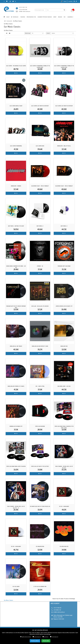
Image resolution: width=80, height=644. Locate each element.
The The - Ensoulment (64, 506)
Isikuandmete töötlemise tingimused (45, 17)
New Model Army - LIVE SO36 (64, 386)
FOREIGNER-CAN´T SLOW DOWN (64, 266)
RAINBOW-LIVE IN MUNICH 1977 (16, 426)
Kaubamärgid (71, 17)
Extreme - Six (40, 266)
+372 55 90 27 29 (23, 7)
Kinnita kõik (46, 641)
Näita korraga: (28, 33)
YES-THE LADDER (16, 587)
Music (7, 600)
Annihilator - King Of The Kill (64, 146)
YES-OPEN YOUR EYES (64, 546)
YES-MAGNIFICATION (40, 546)
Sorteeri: (48, 33)
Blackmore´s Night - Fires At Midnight (40, 186)
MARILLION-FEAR (64, 346)
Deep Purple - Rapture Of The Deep (16, 226)
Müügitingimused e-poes (31, 17)
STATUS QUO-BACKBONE (40, 426)
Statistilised (45, 637)
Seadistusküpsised (37, 637)
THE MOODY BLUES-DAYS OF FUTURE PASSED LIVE (40, 506)
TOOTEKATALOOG (15, 17)
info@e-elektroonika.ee (25, 11)
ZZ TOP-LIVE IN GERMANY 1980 (40, 587)
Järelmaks (60, 17)
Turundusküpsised (54, 637)
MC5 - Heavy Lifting (40, 386)
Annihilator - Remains (16, 186)
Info (65, 17)
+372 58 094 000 (23, 10)
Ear (5, 600)
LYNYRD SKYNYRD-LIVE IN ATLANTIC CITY (64, 306)
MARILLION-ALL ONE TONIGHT (16, 346)
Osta (16, 73)
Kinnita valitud (35, 641)
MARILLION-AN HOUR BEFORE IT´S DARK (40, 346)
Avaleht (8, 17)
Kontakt (55, 17)
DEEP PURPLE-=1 (40, 226)
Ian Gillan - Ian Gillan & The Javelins (40, 306)
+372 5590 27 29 (57, 610)
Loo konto (70, 1)
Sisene (65, 1)
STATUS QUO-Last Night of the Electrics (40, 466)
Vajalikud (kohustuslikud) (26, 637)
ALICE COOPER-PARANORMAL (16, 146)
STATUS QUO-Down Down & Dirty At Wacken (16, 466)
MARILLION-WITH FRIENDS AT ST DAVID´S (16, 386)
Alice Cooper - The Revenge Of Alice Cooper (16, 66)
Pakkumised (23, 17)
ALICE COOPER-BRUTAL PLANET (16, 106)
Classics (11, 600)
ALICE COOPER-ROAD (40, 146)
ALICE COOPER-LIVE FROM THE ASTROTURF (40, 106)
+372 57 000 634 (57, 608)
